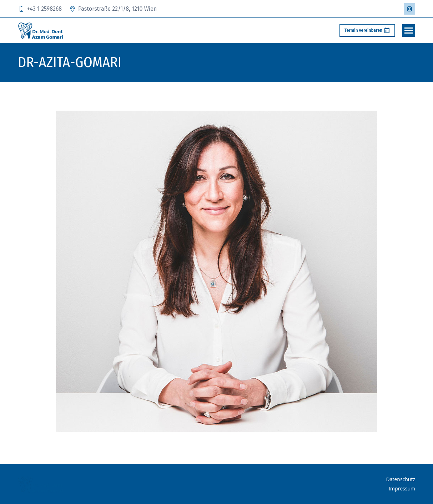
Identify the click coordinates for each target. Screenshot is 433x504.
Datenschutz (401, 479)
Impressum (402, 488)
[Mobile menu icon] (409, 31)
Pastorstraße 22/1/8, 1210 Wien (113, 9)
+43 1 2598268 (40, 9)
